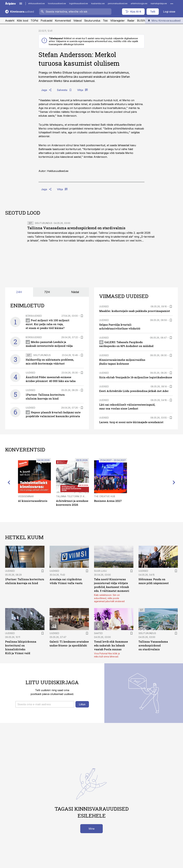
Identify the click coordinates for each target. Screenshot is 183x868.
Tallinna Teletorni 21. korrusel (75, 496)
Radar (131, 21)
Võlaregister (118, 21)
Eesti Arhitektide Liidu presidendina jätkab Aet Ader (134, 391)
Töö (105, 21)
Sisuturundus (92, 21)
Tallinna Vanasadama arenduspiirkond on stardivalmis (76, 228)
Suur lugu (100, 571)
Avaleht (10, 21)
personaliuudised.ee (118, 3)
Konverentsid (63, 21)
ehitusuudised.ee (37, 3)
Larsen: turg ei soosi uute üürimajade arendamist (131, 422)
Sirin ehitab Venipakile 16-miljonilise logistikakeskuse (136, 377)
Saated (98, 633)
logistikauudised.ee (79, 3)
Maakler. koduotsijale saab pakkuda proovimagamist (135, 311)
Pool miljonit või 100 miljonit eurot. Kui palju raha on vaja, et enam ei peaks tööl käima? (48, 324)
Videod (77, 21)
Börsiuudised (34, 316)
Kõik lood (22, 21)
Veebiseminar (26, 496)
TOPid (34, 21)
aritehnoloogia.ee (139, 3)
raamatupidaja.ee (159, 3)
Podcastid (46, 21)
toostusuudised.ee (57, 3)
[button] (45, 704)
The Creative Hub (105, 496)
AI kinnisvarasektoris (33, 501)
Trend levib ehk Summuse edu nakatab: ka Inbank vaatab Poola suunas (111, 645)
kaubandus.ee (98, 3)
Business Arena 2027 (108, 501)
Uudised (30, 373)
